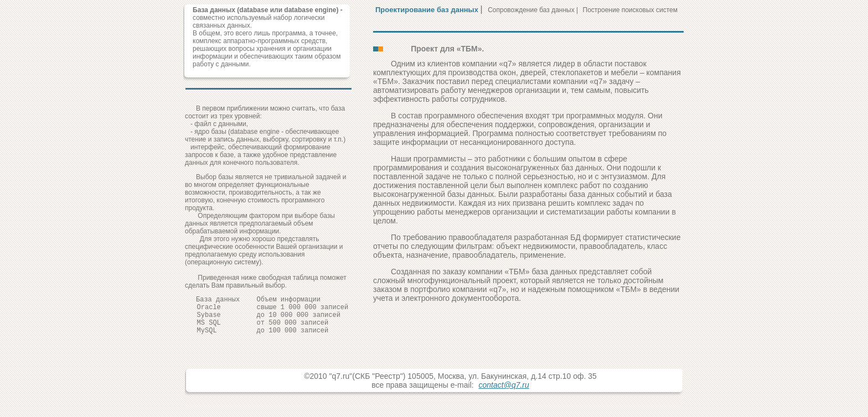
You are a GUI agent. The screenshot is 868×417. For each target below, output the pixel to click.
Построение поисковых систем (630, 10)
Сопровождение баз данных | (534, 10)
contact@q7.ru (504, 393)
